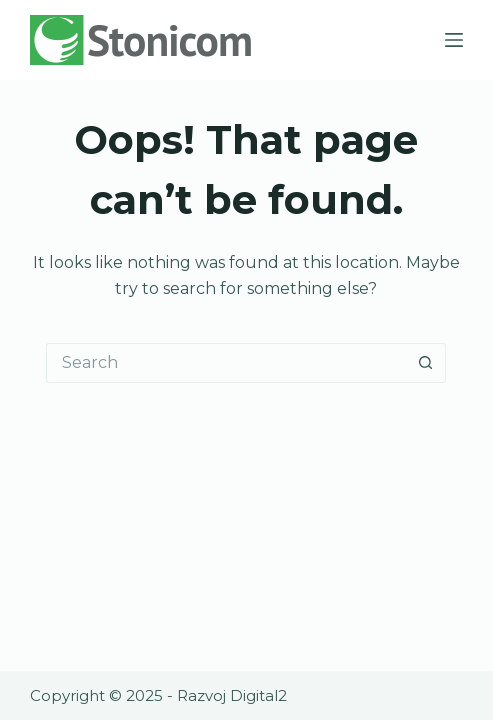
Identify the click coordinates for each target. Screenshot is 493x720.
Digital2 (258, 695)
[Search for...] (226, 363)
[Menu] (454, 40)
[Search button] (426, 363)
